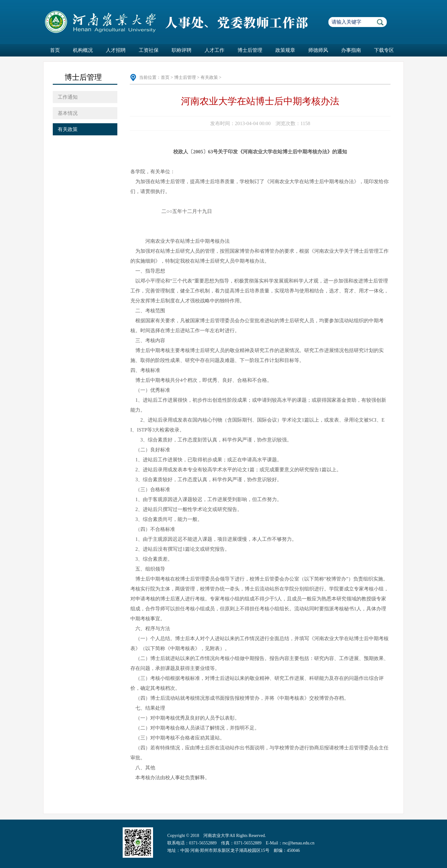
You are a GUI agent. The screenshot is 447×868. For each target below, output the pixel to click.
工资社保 (149, 50)
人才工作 (214, 50)
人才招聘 (116, 50)
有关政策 (68, 129)
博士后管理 (250, 50)
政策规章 (285, 50)
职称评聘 (182, 50)
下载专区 (384, 50)
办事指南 (351, 50)
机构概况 (83, 50)
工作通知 (68, 97)
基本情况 (68, 113)
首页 (55, 50)
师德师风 (318, 50)
